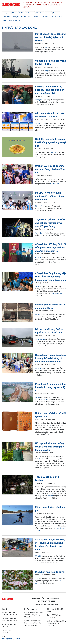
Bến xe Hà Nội (40, 339)
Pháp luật (40, 13)
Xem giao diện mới (15, 20)
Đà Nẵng (38, 258)
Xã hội (21, 13)
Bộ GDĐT (38, 206)
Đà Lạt (46, 71)
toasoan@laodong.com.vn (11, 639)
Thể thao (45, 17)
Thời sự (48, 13)
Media (14, 13)
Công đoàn (7, 17)
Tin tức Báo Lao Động (19, 28)
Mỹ (46, 47)
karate (42, 459)
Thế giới (16, 17)
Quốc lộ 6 (43, 400)
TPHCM (38, 556)
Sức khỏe (36, 17)
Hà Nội (38, 287)
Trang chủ (6, 13)
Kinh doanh (30, 13)
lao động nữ (54, 184)
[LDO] (17, 42)
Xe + (4, 20)
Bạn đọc (56, 13)
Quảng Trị (39, 100)
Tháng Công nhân (57, 293)
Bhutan (50, 496)
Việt (50, 425)
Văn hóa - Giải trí (56, 17)
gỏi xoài (54, 152)
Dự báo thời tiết (41, 123)
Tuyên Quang (40, 233)
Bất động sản (26, 17)
